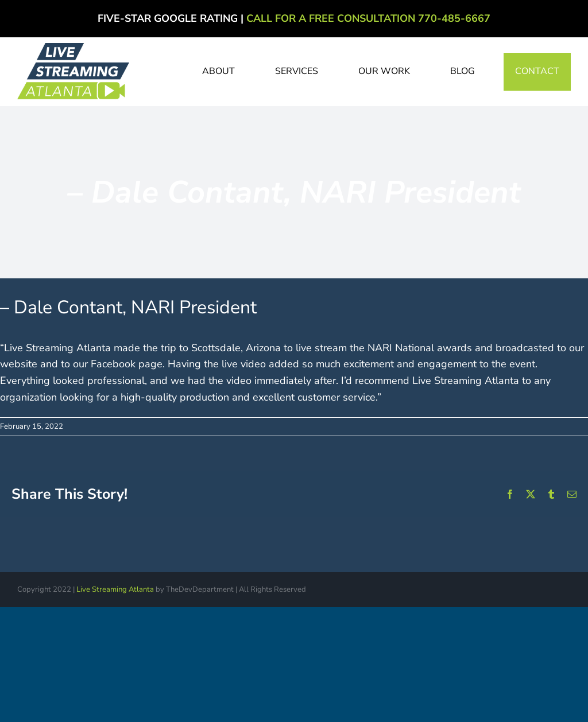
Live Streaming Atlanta (115, 589)
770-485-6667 (454, 18)
